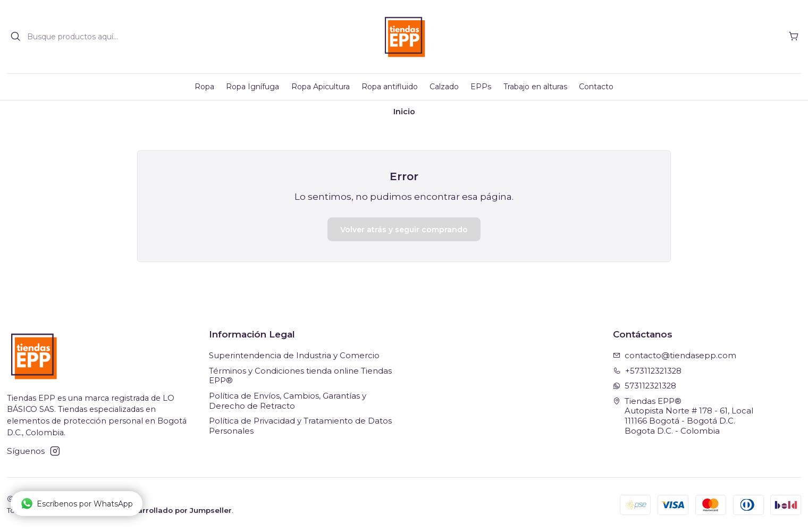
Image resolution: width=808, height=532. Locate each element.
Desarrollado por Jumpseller (177, 510)
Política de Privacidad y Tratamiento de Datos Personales (300, 426)
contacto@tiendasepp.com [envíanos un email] (675, 356)
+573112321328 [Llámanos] (647, 371)
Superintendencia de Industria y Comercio (294, 356)
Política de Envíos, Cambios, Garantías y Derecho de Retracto (288, 401)
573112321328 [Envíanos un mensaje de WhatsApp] (645, 386)
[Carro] (794, 37)
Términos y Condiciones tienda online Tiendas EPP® (300, 376)
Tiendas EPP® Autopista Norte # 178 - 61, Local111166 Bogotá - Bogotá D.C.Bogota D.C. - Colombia (683, 416)
